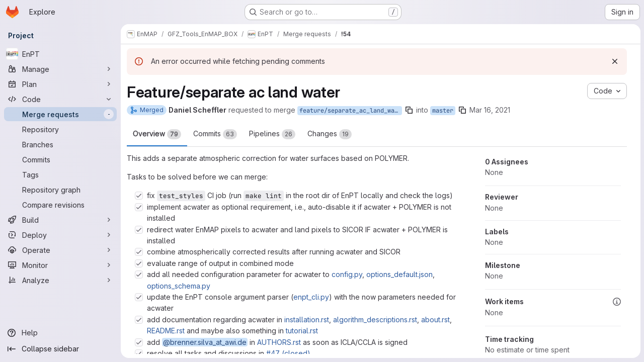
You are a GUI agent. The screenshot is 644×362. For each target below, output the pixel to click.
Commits (215, 134)
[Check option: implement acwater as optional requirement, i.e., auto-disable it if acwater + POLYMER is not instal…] (139, 207)
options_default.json (399, 274)
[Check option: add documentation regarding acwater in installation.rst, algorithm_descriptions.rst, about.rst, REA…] (139, 320)
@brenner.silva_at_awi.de (205, 342)
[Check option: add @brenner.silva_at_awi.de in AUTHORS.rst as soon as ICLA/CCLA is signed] (139, 342)
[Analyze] (60, 280)
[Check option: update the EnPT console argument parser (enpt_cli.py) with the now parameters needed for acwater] (139, 297)
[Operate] (60, 250)
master (443, 111)
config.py (347, 274)
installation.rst (307, 320)
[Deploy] (60, 235)
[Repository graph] (60, 190)
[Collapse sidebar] (60, 349)
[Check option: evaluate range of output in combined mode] (139, 263)
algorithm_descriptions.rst (375, 320)
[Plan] (60, 84)
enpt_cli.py (311, 297)
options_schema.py (179, 286)
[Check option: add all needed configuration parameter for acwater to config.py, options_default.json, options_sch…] (139, 275)
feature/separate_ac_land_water (351, 111)
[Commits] (60, 159)
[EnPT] (60, 54)
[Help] (60, 333)
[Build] (60, 220)
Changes (330, 134)
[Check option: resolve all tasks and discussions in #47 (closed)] (139, 353)
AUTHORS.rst (279, 342)
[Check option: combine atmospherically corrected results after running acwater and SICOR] (139, 252)
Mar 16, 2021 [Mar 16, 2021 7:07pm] (490, 110)
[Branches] (60, 144)
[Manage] (60, 69)
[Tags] (60, 174)
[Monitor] (60, 265)
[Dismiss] (614, 61)
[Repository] (60, 129)
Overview (157, 134)
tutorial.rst (302, 331)
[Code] (60, 99)
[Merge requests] (60, 114)
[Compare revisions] (60, 205)
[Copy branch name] (409, 110)
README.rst (166, 331)
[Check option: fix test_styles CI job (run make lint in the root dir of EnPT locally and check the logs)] (139, 196)
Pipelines (272, 134)
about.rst (435, 320)
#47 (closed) (288, 353)
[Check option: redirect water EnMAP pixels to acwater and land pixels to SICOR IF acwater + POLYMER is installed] (139, 230)
